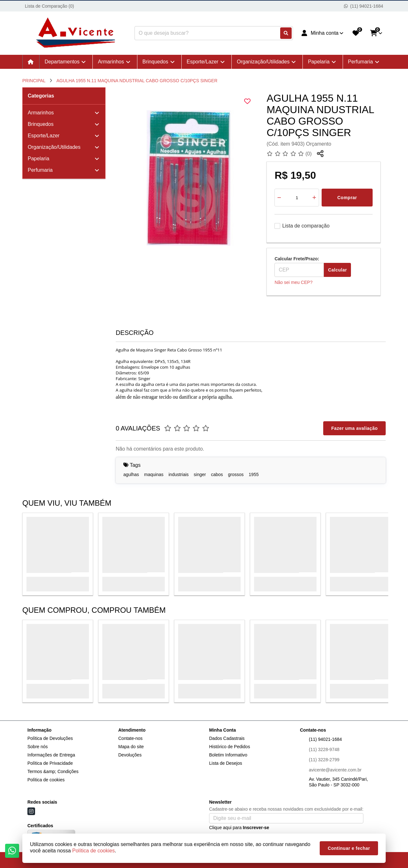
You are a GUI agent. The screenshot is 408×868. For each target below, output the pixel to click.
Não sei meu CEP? (293, 282)
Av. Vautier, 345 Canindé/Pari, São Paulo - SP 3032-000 (338, 782)
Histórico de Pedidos (229, 747)
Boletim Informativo (228, 755)
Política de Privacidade (50, 763)
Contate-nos (130, 738)
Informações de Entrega (51, 755)
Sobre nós (38, 747)
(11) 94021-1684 (325, 739)
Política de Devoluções (50, 738)
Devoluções (130, 755)
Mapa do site (131, 747)
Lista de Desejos (226, 763)
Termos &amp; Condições (53, 771)
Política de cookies (46, 780)
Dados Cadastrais (227, 738)
